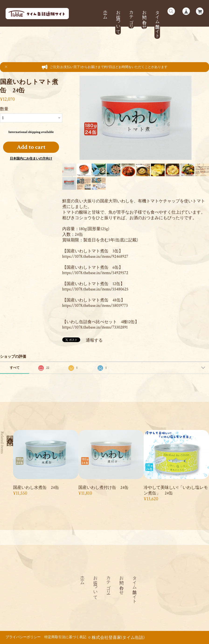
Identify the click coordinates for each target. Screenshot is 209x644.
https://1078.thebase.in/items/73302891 (95, 327)
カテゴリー (131, 17)
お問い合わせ (144, 17)
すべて (15, 368)
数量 (4, 109)
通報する (94, 340)
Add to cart (31, 147)
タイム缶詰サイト (157, 22)
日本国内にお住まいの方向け (31, 159)
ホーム (105, 12)
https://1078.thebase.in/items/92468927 (95, 256)
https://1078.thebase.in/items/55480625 (95, 289)
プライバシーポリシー (23, 637)
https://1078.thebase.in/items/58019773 (95, 306)
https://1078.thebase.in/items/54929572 (95, 273)
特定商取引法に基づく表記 (65, 637)
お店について (118, 20)
